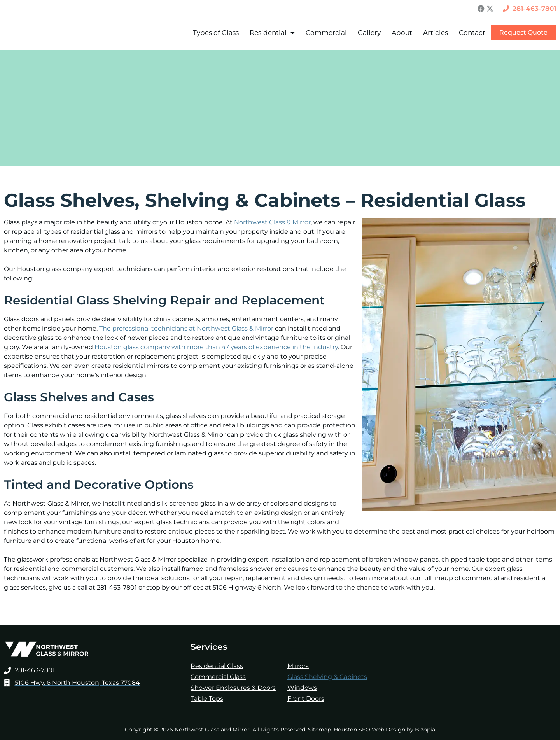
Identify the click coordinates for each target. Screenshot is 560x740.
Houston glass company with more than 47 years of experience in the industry (216, 347)
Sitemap (319, 730)
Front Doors (306, 699)
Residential (272, 33)
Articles (436, 33)
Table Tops (207, 699)
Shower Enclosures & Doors (233, 688)
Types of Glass (216, 33)
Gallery (369, 33)
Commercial (326, 33)
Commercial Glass (218, 677)
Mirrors (298, 666)
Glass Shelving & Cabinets (327, 677)
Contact (472, 33)
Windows (302, 688)
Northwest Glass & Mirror (272, 222)
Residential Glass (217, 666)
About (402, 33)
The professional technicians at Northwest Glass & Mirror (186, 328)
